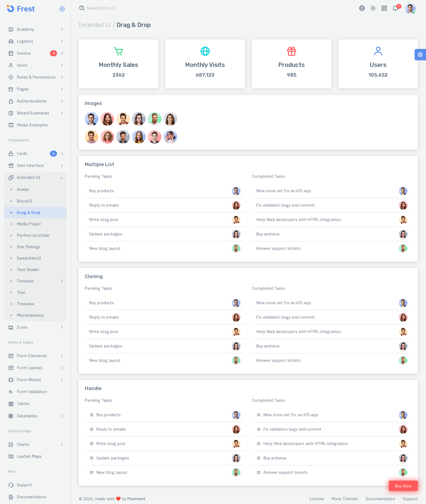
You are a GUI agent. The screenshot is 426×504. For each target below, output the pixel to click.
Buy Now (403, 486)
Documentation (380, 499)
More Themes (345, 499)
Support (410, 499)
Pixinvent (136, 499)
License (317, 499)
